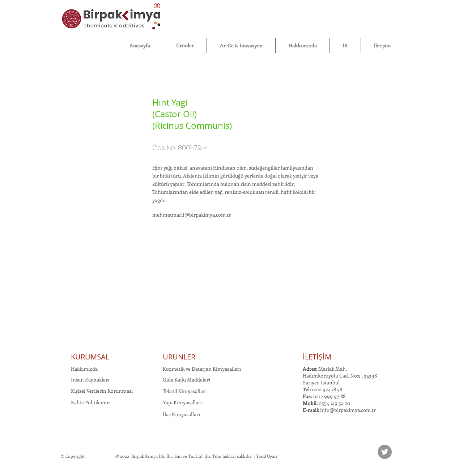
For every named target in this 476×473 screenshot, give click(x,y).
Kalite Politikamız (91, 402)
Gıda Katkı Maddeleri (186, 380)
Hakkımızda (84, 369)
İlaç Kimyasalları (181, 414)
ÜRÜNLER (179, 357)
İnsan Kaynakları (90, 380)
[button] (185, 46)
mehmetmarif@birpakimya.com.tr (192, 215)
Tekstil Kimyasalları (185, 391)
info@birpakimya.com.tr (348, 410)
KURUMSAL (90, 357)
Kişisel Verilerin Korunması (102, 391)
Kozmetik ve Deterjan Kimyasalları (202, 369)
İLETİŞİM (317, 357)
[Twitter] (385, 452)
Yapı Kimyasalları (182, 402)
